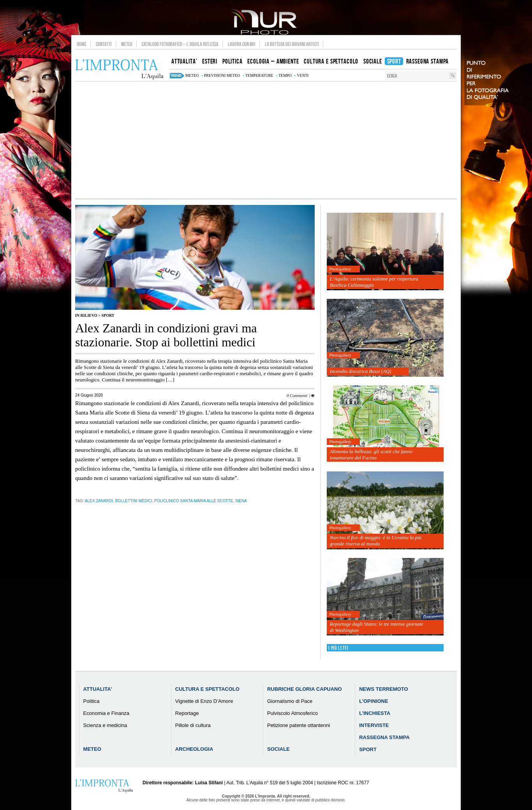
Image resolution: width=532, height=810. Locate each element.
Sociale (278, 749)
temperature (259, 75)
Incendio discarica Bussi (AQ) (361, 371)
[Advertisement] (266, 140)
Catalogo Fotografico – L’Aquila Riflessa (180, 44)
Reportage (187, 713)
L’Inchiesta (375, 713)
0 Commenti (297, 395)
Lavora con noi (242, 44)
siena (241, 501)
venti (303, 75)
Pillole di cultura (193, 725)
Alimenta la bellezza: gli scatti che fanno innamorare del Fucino (371, 454)
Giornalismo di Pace (290, 701)
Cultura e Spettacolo (207, 689)
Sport (108, 315)
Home (82, 44)
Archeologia (194, 749)
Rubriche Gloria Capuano (305, 689)
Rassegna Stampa (384, 737)
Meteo (127, 44)
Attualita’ (98, 689)
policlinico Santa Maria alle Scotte (194, 501)
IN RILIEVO (86, 315)
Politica (92, 701)
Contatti (104, 44)
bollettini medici (134, 501)
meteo (192, 75)
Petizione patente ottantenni (299, 725)
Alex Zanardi (99, 501)
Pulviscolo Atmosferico (292, 713)
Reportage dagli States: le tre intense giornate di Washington (377, 627)
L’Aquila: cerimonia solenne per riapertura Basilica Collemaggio (374, 282)
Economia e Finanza (107, 713)
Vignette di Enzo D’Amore (204, 701)
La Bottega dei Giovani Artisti (292, 44)
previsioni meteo (222, 75)
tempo (285, 75)
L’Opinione (373, 701)
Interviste (374, 725)
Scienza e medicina (105, 725)
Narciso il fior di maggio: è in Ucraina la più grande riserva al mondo (376, 541)
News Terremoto (383, 689)
